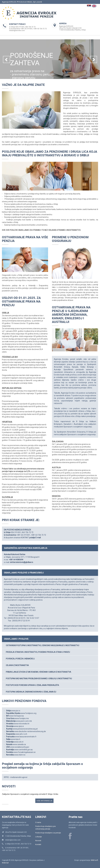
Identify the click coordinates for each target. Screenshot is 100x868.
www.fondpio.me (22, 718)
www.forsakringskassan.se (24, 752)
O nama (38, 822)
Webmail (5, 863)
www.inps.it (15, 739)
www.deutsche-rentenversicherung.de (30, 731)
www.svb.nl (19, 742)
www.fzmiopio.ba (16, 716)
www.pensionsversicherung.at (25, 729)
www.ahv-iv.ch (21, 734)
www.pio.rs (16, 711)
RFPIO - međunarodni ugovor (16, 777)
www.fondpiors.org (29, 713)
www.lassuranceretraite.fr (26, 737)
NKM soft (94, 860)
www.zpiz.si (19, 726)
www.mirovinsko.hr (22, 724)
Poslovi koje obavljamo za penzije (48, 833)
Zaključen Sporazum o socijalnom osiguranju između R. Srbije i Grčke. (30, 794)
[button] (7, 59)
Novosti (38, 841)
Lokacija (38, 837)
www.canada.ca (19, 744)
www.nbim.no (20, 755)
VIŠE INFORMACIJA (44, 801)
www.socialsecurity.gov (20, 747)
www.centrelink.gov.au (24, 750)
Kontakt (38, 844)
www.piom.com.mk (24, 721)
